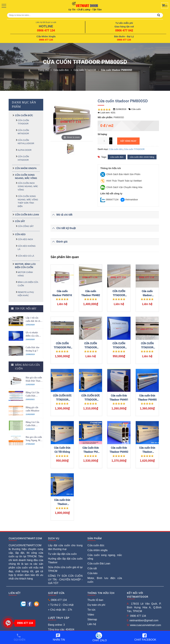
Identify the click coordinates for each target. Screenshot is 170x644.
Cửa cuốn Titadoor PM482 (91, 293)
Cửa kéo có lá (26, 256)
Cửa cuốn (136, 109)
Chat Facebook (145, 637)
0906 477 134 (46, 30)
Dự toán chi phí (96, 605)
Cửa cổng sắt (26, 226)
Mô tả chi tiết (62, 215)
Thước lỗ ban (95, 600)
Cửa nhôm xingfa (26, 168)
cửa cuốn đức (117, 157)
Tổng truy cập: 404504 (61, 629)
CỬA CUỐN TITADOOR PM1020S (119, 293)
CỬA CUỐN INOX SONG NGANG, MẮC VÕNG (28, 186)
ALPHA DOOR (25, 150)
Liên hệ (92, 624)
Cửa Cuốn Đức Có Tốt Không (62, 450)
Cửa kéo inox (25, 239)
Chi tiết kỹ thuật (63, 228)
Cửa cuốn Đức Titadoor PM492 (119, 450)
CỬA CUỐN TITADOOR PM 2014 (62, 346)
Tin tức (92, 610)
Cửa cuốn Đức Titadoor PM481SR (62, 502)
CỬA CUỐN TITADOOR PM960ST (91, 346)
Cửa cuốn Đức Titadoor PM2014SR (147, 450)
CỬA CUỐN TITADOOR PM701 (119, 346)
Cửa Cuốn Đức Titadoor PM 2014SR (91, 450)
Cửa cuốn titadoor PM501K (62, 293)
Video (91, 615)
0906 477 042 (124, 30)
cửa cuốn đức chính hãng (142, 157)
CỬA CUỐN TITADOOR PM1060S (147, 346)
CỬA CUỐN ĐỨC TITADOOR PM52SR (91, 398)
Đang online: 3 (56, 625)
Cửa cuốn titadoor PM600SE (147, 293)
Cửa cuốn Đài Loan (27, 215)
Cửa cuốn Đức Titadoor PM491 (119, 398)
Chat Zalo (100, 637)
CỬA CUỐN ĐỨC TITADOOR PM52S (62, 398)
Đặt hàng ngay (128, 141)
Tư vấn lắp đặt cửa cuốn (62, 554)
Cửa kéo (20, 234)
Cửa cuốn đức (24, 115)
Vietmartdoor (129, 200)
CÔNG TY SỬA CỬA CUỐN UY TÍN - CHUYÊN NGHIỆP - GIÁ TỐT (65, 580)
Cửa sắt (20, 221)
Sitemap (92, 619)
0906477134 (109, 200)
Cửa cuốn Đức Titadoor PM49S (147, 398)
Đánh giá (59, 242)
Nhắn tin (59, 637)
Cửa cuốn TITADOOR (134, 149)
